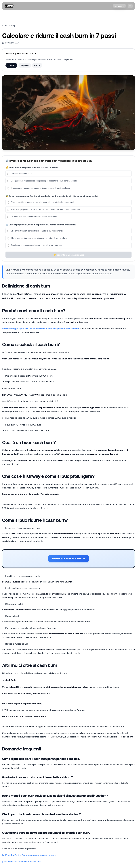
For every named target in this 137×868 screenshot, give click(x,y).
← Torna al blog (8, 26)
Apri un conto (119, 6)
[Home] (9, 6)
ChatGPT (11, 65)
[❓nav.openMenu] (130, 6)
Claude (37, 65)
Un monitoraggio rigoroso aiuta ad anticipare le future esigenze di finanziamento (41, 328)
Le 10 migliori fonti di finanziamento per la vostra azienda (29, 855)
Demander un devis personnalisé (69, 558)
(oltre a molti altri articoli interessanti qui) (21, 861)
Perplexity (25, 65)
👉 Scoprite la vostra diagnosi (69, 258)
